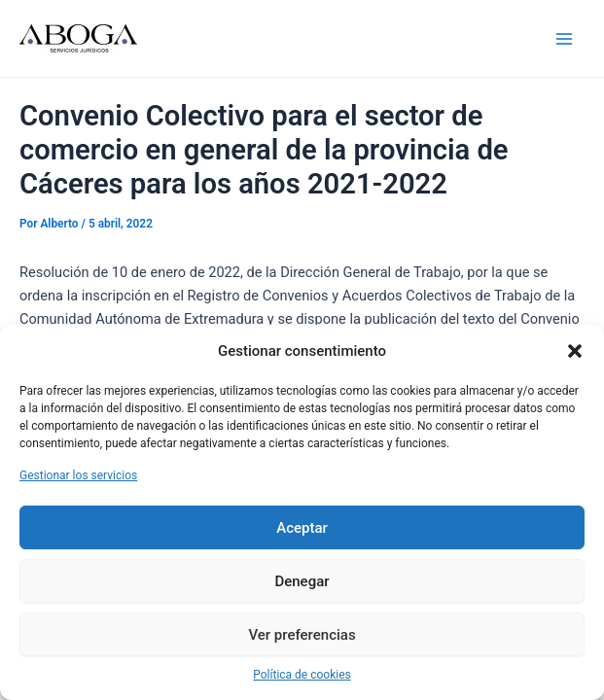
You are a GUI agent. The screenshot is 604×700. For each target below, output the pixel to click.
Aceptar (302, 528)
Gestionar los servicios (78, 475)
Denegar (302, 581)
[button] (575, 351)
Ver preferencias (302, 635)
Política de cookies (302, 675)
